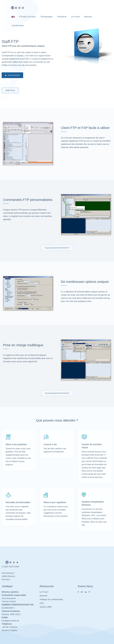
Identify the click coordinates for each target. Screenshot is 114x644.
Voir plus (10, 90)
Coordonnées (18, 26)
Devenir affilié (46, 607)
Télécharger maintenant (57, 248)
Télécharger (12, 75)
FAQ (42, 603)
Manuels (88, 17)
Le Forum (75, 17)
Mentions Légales (10, 630)
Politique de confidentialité (51, 599)
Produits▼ (62, 17)
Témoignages (46, 17)
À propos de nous (27, 17)
